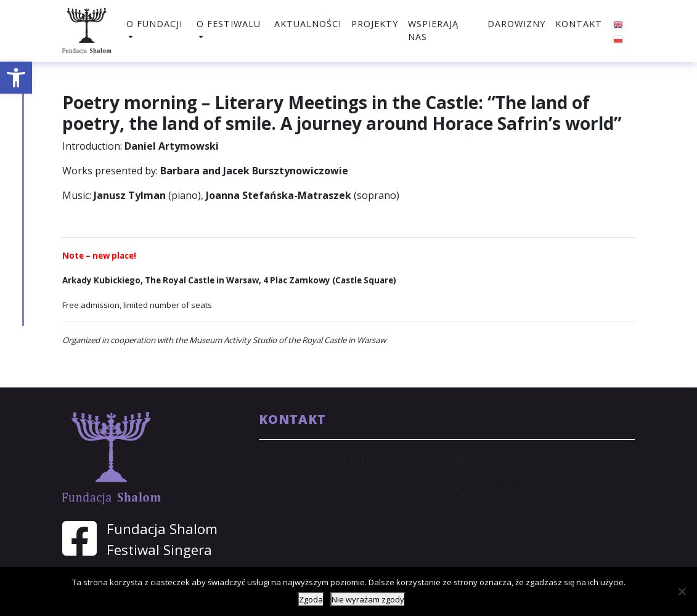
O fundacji (154, 24)
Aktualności (308, 24)
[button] (16, 78)
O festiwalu (229, 24)
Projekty (375, 24)
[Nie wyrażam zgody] (682, 591)
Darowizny (516, 24)
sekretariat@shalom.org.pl (533, 476)
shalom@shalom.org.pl (525, 460)
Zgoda (311, 599)
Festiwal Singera (159, 550)
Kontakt (579, 24)
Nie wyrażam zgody (368, 599)
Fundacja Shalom (162, 529)
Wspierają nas (433, 30)
